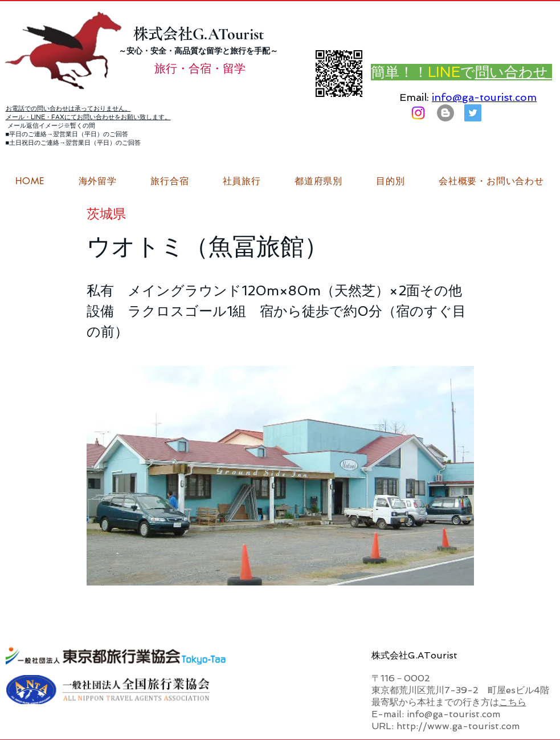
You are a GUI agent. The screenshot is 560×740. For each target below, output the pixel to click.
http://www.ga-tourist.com (458, 726)
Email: (414, 97)
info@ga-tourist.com (484, 97)
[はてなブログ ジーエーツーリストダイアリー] (445, 113)
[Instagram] (418, 113)
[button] (491, 181)
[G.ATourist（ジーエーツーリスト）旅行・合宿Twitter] (473, 113)
